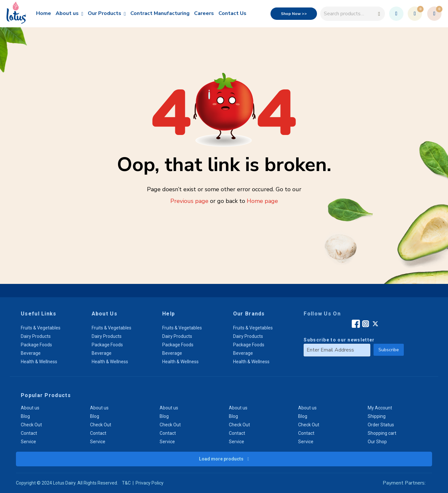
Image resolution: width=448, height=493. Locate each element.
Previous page (189, 201)
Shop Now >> (294, 14)
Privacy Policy (150, 483)
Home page (262, 201)
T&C (126, 483)
